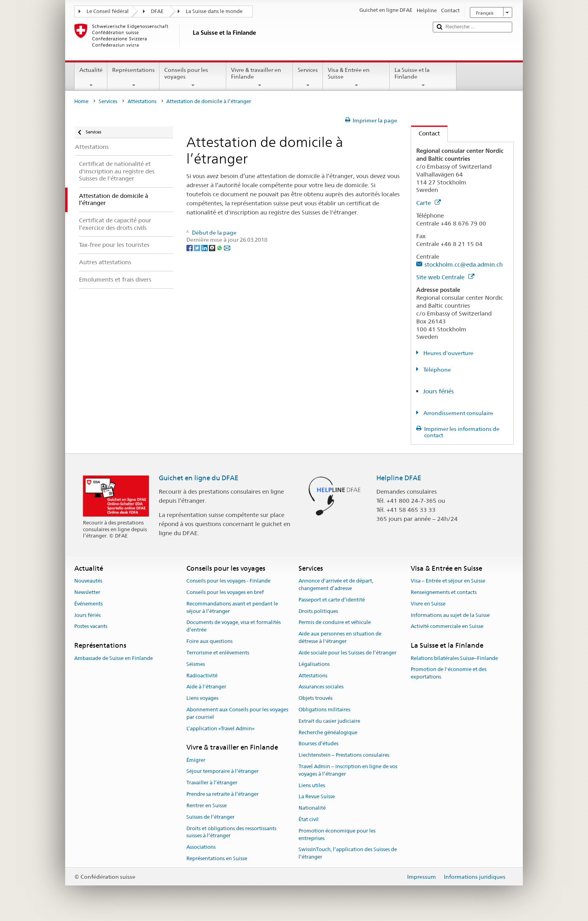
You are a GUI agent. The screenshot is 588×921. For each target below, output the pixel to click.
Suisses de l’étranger (210, 817)
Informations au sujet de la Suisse (450, 615)
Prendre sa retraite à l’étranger (223, 794)
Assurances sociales (321, 687)
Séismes (196, 664)
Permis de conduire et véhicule (335, 623)
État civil (309, 819)
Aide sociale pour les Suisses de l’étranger (348, 653)
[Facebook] (190, 247)
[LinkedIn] (205, 247)
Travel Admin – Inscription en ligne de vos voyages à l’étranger (348, 770)
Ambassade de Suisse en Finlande (114, 658)
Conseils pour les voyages (193, 77)
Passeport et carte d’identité (332, 600)
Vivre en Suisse (428, 604)
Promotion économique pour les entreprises (337, 835)
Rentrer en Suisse (207, 805)
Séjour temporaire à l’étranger (223, 772)
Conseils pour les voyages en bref (225, 592)
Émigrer (196, 760)
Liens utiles (312, 785)
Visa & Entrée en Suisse (356, 77)
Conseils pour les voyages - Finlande (228, 581)
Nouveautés (88, 581)
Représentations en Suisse (217, 858)
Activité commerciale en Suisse (447, 627)
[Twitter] (198, 247)
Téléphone (437, 370)
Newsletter (87, 592)
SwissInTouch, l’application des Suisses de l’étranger (348, 853)
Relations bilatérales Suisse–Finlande (454, 658)
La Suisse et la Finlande (423, 77)
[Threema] (213, 247)
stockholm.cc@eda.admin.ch (464, 264)
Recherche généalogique (328, 732)
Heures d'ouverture (448, 353)
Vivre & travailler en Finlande (260, 77)
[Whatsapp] (220, 247)
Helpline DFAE (399, 478)
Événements (88, 604)
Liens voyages (202, 698)
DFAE (157, 11)
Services (308, 77)
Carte (428, 203)
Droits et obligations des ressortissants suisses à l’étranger (231, 832)
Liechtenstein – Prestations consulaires (344, 755)
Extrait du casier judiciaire (329, 721)
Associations (201, 847)
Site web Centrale (445, 277)
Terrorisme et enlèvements (218, 653)
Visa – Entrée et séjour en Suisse (448, 581)
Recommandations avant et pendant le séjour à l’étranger (232, 607)
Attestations (142, 101)
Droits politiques (318, 611)
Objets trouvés (316, 698)
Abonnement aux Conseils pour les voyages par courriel (237, 713)
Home (81, 101)
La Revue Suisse (317, 797)
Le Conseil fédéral (108, 11)
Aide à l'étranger (206, 687)
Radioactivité (202, 676)
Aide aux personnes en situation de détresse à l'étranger (340, 638)
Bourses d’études (318, 744)
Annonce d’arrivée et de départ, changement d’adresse (336, 585)
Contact (426, 133)
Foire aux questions (209, 641)
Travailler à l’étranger (212, 783)
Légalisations (314, 664)
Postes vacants (91, 627)
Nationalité (312, 808)
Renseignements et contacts (444, 592)
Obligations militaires (324, 710)
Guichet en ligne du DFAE (199, 478)
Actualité (91, 77)
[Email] (227, 247)
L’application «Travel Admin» (221, 728)
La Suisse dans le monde (214, 11)
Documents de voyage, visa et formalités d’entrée (234, 626)
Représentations (133, 77)
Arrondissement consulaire (458, 413)
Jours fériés (438, 391)
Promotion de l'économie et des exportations (449, 673)
